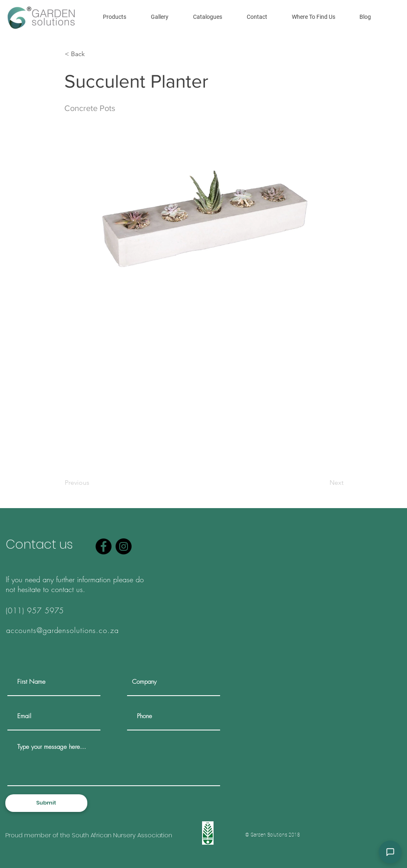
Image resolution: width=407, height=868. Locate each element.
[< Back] (92, 54)
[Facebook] (103, 546)
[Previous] (92, 483)
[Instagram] (124, 546)
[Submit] (46, 803)
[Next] (323, 483)
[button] (115, 17)
